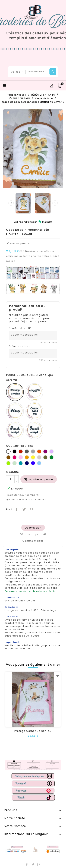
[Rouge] (21, 451)
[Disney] (15, 411)
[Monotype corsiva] (15, 392)
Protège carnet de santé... (33, 731)
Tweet (24, 509)
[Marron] (8, 457)
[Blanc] (8, 451)
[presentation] (11, 203)
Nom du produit (18, 244)
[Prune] (45, 451)
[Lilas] (51, 451)
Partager (16, 509)
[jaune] (33, 457)
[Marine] (27, 463)
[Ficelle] (39, 457)
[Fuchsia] (15, 457)
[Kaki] (45, 457)
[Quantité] (10, 479)
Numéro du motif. (20, 328)
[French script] (15, 430)
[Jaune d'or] (27, 457)
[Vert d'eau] (15, 463)
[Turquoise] (21, 463)
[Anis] (8, 463)
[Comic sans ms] (34, 411)
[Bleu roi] (33, 463)
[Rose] (21, 457)
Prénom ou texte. (20, 346)
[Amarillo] (34, 392)
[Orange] (39, 451)
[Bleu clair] (39, 463)
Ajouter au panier (39, 479)
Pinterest (31, 509)
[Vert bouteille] (51, 457)
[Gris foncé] (27, 451)
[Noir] (15, 451)
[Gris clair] (33, 451)
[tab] (33, 528)
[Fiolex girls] (34, 430)
